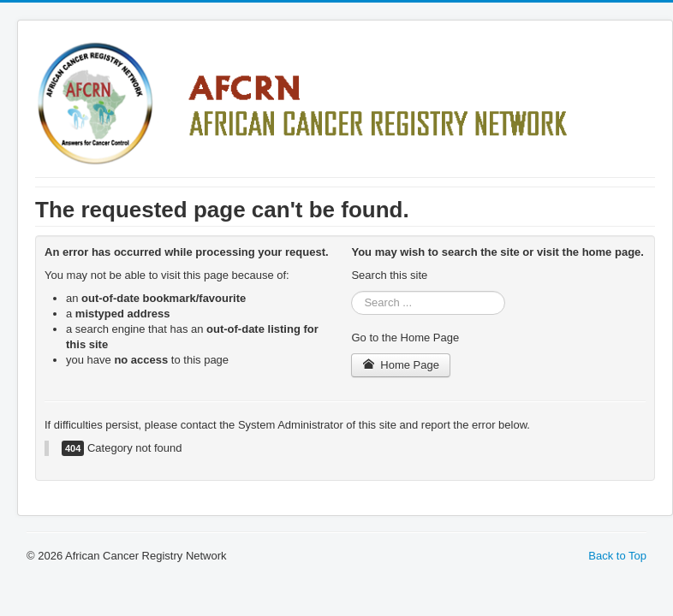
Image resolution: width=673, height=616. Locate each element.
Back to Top (617, 556)
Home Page (401, 365)
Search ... (351, 291)
